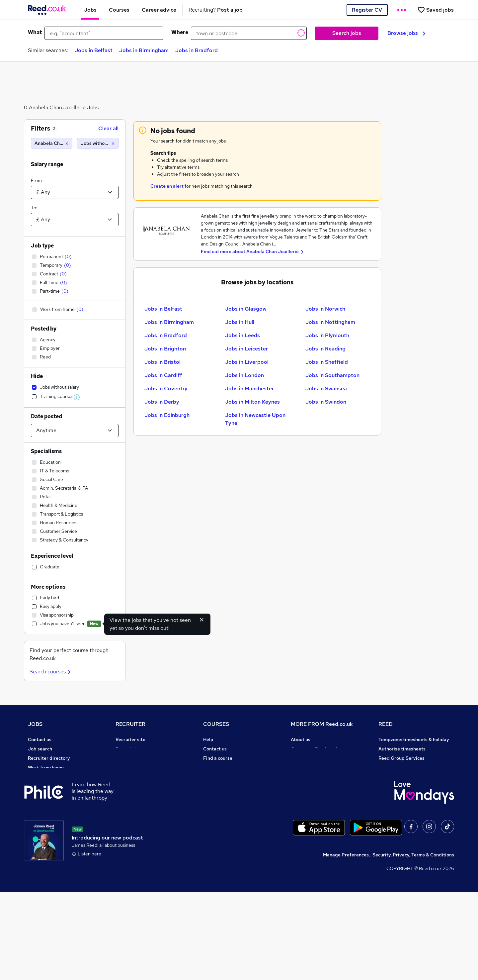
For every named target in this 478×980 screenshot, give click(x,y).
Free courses (217, 786)
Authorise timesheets (402, 749)
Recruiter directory (49, 758)
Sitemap (37, 851)
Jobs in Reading (325, 349)
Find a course (218, 758)
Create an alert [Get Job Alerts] (167, 186)
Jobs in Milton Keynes (252, 402)
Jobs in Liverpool (247, 362)
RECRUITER (130, 724)
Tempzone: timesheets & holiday (414, 739)
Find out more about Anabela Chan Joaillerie (250, 251)
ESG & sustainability (401, 823)
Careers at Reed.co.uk (315, 749)
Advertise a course (224, 814)
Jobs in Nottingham (330, 322)
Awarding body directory (231, 795)
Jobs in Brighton (165, 349)
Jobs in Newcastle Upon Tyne (255, 419)
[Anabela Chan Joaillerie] (52, 143)
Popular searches (47, 795)
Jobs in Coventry (166, 389)
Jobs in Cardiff (163, 375)
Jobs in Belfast (94, 50)
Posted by (44, 329)
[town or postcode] (249, 33)
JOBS (35, 724)
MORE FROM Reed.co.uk (322, 724)
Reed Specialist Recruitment (410, 767)
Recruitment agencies (139, 767)
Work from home (46, 767)
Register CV (367, 10)
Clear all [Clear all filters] (108, 128)
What (35, 32)
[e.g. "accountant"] (104, 33)
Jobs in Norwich (325, 309)
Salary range (47, 164)
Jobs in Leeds (242, 335)
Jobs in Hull (240, 322)
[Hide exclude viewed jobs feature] (202, 620)
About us (301, 739)
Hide (37, 376)
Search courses (51, 672)
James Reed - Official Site (407, 795)
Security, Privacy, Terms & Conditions (413, 942)
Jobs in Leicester (246, 349)
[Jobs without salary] (98, 143)
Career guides (219, 805)
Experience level (52, 556)
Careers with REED (399, 786)
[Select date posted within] (75, 431)
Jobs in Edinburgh (167, 415)
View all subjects (221, 767)
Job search (40, 749)
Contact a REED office (52, 842)
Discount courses (222, 777)
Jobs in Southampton (332, 375)
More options (48, 587)
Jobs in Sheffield (327, 362)
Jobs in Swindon (326, 402)
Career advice (43, 805)
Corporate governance (316, 767)
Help (33, 833)
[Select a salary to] (75, 220)
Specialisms (46, 451)
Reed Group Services (401, 758)
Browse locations (46, 786)
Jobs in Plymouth (327, 335)
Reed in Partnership (400, 777)
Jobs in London (244, 375)
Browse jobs (406, 33)
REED (386, 724)
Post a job (126, 749)
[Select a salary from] (75, 192)
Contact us (40, 739)
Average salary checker (54, 823)
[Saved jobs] (436, 10)
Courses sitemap (222, 823)
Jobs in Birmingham (144, 50)
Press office (304, 758)
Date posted (46, 416)
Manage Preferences (346, 942)
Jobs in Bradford (197, 50)
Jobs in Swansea (326, 389)
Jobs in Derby (162, 402)
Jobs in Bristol (162, 362)
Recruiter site (130, 739)
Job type (42, 246)
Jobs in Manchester (249, 389)
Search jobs (347, 33)
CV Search (127, 758)
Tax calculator (43, 814)
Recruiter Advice (134, 777)
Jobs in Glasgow (246, 309)
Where (180, 32)
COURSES (216, 724)
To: (34, 208)
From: (37, 180)
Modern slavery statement (320, 777)
